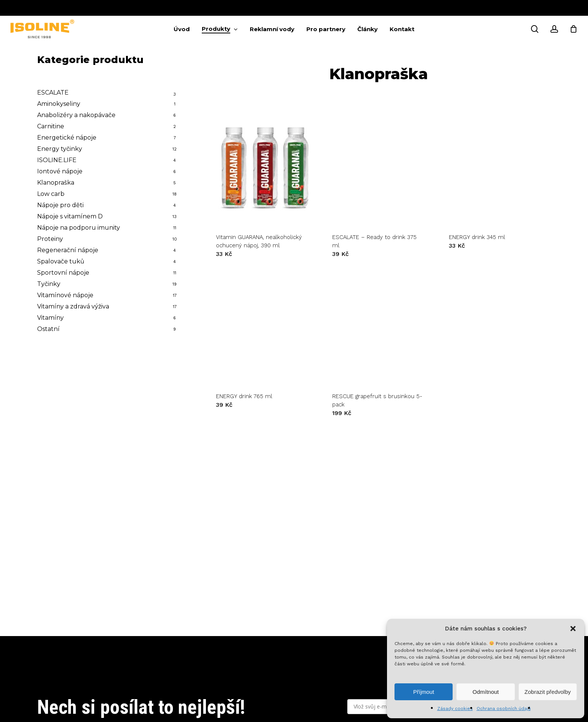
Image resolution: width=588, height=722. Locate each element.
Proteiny (50, 239)
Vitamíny (50, 318)
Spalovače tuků (61, 261)
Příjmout (424, 692)
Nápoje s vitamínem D (70, 216)
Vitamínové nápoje (65, 295)
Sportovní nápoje (63, 273)
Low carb (51, 194)
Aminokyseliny (59, 104)
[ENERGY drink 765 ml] (262, 328)
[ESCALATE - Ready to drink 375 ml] (378, 168)
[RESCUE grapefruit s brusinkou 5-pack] (378, 328)
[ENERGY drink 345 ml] (495, 168)
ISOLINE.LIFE (57, 160)
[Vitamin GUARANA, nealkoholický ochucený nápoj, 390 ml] (262, 168)
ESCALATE (53, 93)
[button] (573, 629)
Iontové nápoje (60, 171)
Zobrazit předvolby (548, 692)
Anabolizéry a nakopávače (76, 115)
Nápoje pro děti (60, 205)
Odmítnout (486, 692)
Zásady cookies (455, 708)
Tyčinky (49, 284)
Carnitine (51, 126)
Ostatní (48, 329)
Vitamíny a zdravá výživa (73, 306)
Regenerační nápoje (68, 250)
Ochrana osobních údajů (504, 708)
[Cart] (573, 29)
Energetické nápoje (67, 138)
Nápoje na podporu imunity (79, 228)
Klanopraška (56, 183)
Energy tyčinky (60, 149)
